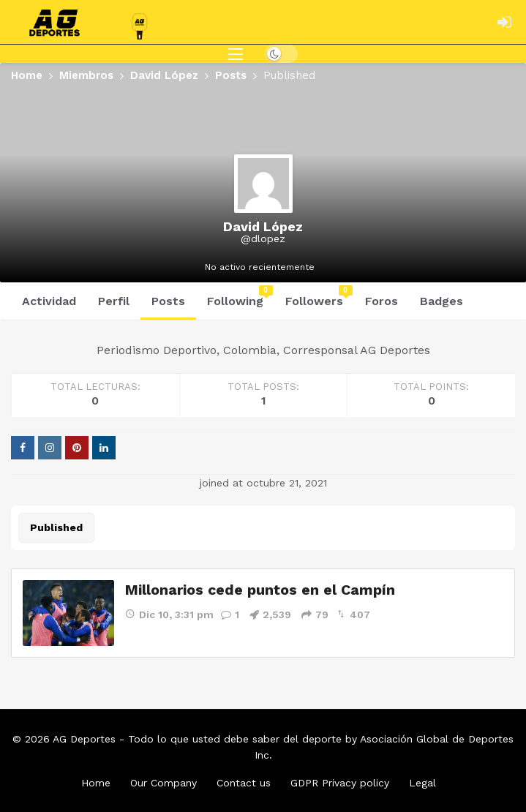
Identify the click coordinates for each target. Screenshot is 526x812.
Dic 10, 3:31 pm (169, 614)
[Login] (504, 22)
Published (56, 527)
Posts (168, 301)
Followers (319, 297)
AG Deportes (84, 739)
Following (240, 297)
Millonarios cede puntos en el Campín (261, 590)
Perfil (114, 301)
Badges (442, 301)
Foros (382, 301)
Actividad (49, 301)
